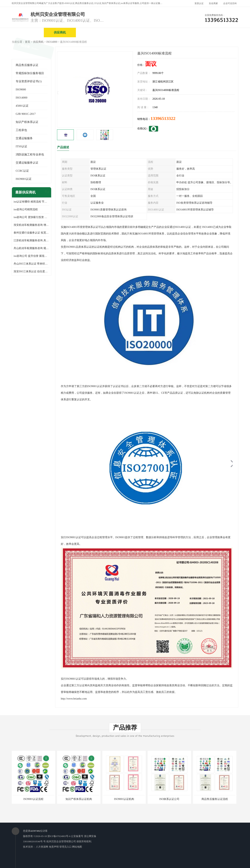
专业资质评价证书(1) (29, 81)
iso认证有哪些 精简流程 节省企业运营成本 (32, 202)
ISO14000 (52, 42)
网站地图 (77, 847)
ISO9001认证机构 (124, 799)
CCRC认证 (22, 171)
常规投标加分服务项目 (30, 73)
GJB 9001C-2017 (26, 114)
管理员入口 (65, 847)
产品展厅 (156, 32)
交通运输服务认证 (27, 163)
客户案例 (220, 32)
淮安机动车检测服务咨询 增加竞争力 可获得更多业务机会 (32, 225)
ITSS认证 (21, 146)
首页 (28, 42)
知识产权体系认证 (27, 122)
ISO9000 (21, 89)
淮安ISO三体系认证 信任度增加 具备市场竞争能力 (32, 271)
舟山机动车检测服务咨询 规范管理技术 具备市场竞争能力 (32, 248)
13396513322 (163, 118)
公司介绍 (124, 32)
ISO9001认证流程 (34, 799)
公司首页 (28, 32)
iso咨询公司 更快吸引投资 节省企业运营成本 (32, 217)
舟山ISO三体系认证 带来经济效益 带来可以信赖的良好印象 (32, 264)
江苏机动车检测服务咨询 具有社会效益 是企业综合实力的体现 (32, 240)
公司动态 (188, 32)
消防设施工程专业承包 (30, 155)
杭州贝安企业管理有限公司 (61, 841)
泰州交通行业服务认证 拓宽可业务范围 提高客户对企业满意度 (32, 233)
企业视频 (92, 32)
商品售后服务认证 (27, 65)
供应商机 (60, 32)
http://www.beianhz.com (74, 699)
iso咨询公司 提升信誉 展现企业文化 (32, 256)
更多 (47, 192)
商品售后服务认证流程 (215, 799)
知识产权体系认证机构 (79, 799)
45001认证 (22, 106)
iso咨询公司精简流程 (26, 209)
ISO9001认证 (24, 179)
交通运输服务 (24, 138)
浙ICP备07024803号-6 (59, 836)
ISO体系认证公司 (169, 799)
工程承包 (21, 130)
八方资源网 (42, 847)
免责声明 (54, 847)
